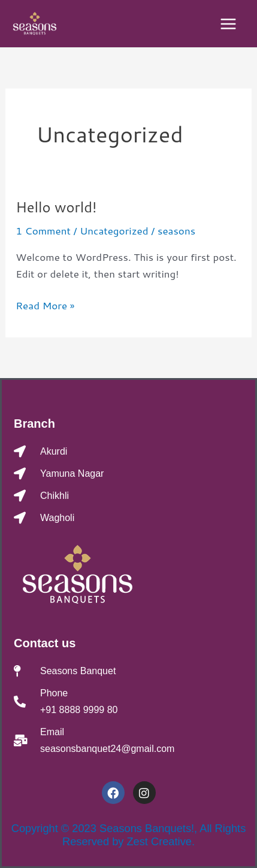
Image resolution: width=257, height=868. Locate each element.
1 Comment (43, 230)
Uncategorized (114, 230)
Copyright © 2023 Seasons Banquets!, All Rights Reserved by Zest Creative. (129, 835)
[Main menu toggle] (229, 24)
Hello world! (56, 207)
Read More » (45, 304)
